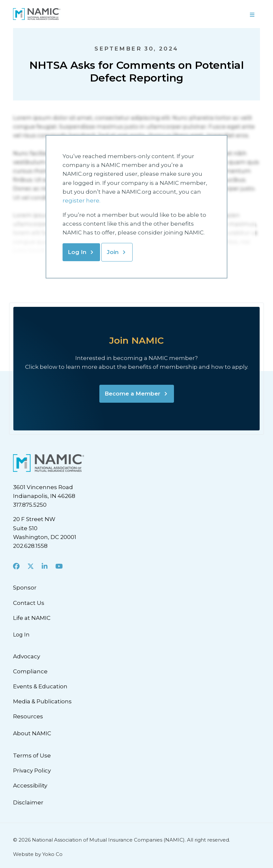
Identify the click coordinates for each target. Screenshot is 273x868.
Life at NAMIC (32, 618)
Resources (28, 716)
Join (113, 252)
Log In (77, 252)
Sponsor (25, 588)
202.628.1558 (30, 546)
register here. (82, 201)
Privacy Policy (32, 771)
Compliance (30, 671)
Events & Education (40, 686)
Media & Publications (42, 701)
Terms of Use (32, 756)
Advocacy (27, 656)
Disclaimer (28, 802)
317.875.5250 (30, 505)
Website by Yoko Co (38, 854)
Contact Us (29, 603)
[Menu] (252, 14)
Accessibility (30, 786)
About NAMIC (32, 733)
